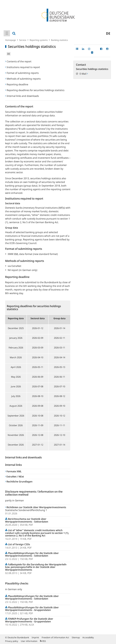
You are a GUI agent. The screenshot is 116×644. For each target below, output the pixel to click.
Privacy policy (12, 641)
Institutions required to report (23, 67)
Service (23, 40)
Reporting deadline (17, 84)
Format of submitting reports (22, 73)
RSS (43, 641)
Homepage (10, 40)
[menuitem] (7, 33)
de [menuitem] (108, 33)
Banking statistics (60, 40)
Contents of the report (18, 61)
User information (29, 641)
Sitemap (76, 637)
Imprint (35, 637)
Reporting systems (39, 40)
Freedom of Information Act (55, 637)
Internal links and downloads (22, 96)
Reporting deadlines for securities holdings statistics (35, 90)
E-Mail (84, 74)
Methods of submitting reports (23, 79)
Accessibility (88, 637)
